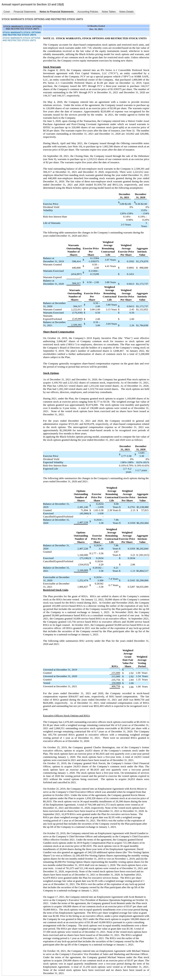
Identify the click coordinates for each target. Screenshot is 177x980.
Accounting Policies (88, 12)
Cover (7, 12)
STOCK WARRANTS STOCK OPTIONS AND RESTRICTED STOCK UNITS (21, 39)
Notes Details (126, 12)
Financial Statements (25, 12)
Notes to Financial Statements (57, 12)
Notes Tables (109, 12)
